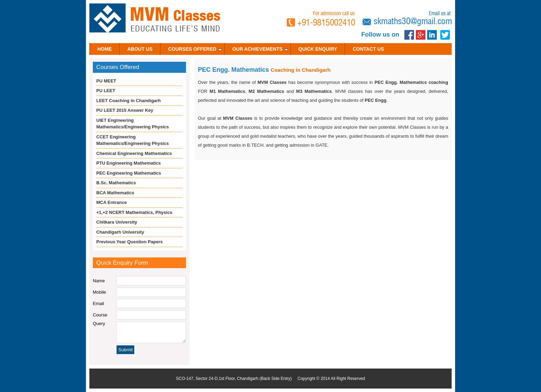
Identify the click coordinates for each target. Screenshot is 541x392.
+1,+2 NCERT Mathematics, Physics (134, 212)
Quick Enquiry (318, 49)
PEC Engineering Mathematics (129, 173)
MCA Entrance (111, 202)
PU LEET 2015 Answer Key (125, 110)
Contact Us (368, 49)
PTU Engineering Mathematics (129, 163)
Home (105, 49)
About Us (140, 49)
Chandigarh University (120, 232)
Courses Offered (195, 49)
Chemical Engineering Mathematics (134, 153)
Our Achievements (260, 49)
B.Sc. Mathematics (116, 183)
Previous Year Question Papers (130, 242)
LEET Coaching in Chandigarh (129, 101)
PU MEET (106, 81)
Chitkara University (117, 222)
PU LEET (106, 91)
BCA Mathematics (115, 193)
